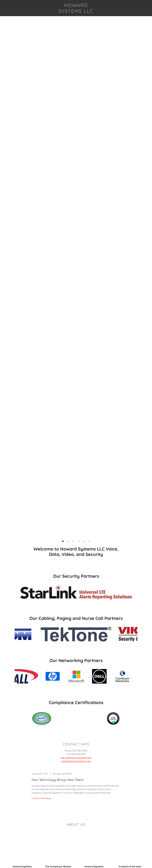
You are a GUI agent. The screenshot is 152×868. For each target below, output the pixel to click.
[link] (76, 12)
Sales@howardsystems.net (76, 761)
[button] (63, 541)
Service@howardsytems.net (76, 758)
